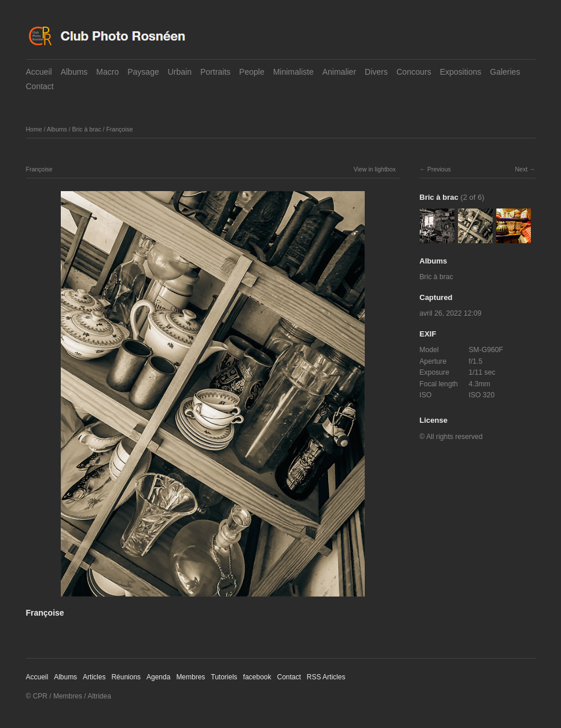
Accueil (39, 72)
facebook (257, 677)
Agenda (158, 677)
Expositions (461, 72)
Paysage (143, 72)
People (252, 72)
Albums (74, 72)
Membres (190, 677)
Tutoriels (224, 677)
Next (521, 169)
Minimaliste (294, 72)
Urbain (180, 72)
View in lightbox (375, 169)
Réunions (126, 677)
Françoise (119, 129)
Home (34, 129)
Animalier (339, 72)
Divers (376, 72)
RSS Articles (326, 677)
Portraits (215, 72)
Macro (107, 72)
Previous (439, 169)
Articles (94, 677)
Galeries (505, 72)
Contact (40, 86)
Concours (414, 72)
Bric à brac (86, 129)
